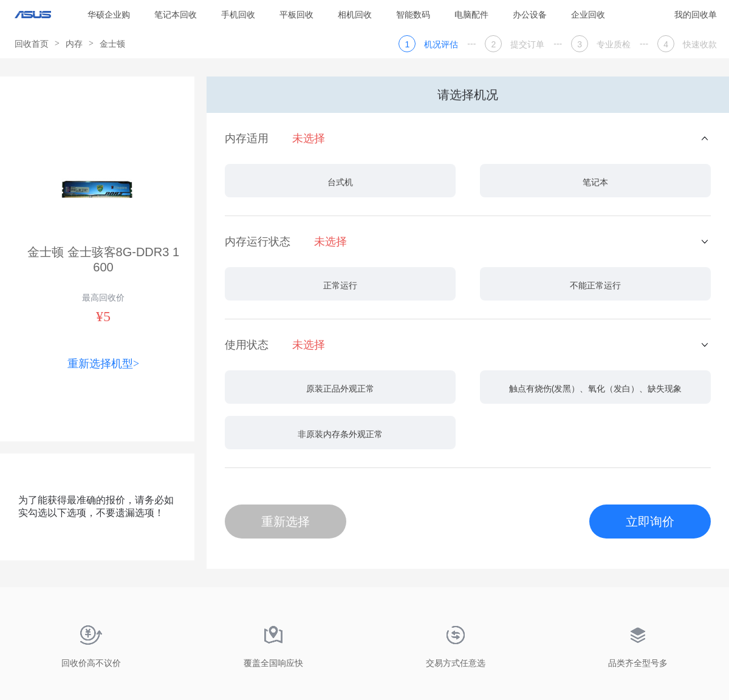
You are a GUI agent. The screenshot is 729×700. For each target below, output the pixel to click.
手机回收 (238, 15)
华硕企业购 (109, 15)
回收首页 (32, 44)
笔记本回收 (176, 15)
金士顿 (112, 44)
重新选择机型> (103, 364)
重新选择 (286, 522)
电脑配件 (471, 15)
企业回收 (588, 15)
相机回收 (355, 15)
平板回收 (296, 15)
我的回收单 (696, 15)
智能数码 (413, 15)
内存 (74, 44)
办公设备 (530, 15)
